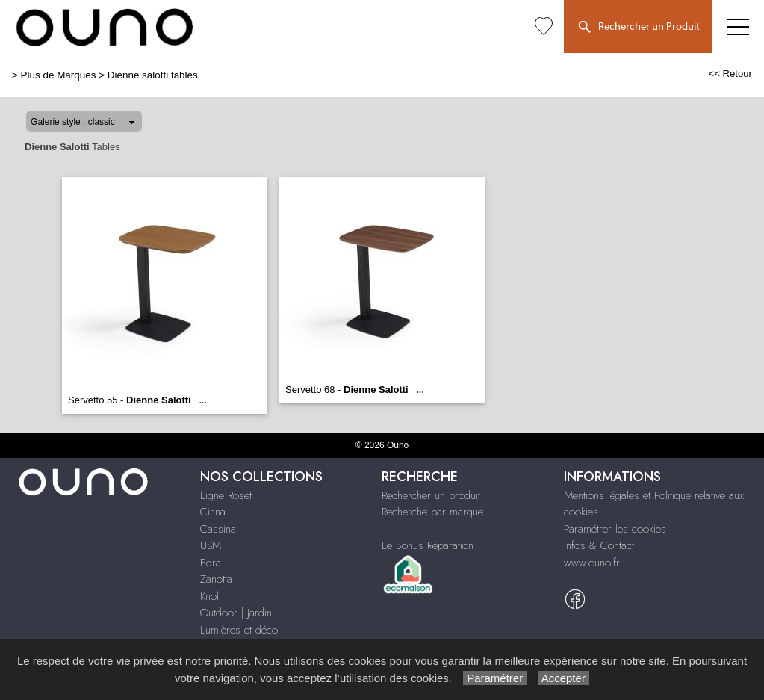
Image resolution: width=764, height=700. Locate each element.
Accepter (563, 678)
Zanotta (216, 579)
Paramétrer (495, 678)
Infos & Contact (599, 545)
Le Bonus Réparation (428, 545)
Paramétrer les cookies (615, 529)
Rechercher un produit (431, 495)
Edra (211, 563)
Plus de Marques (59, 75)
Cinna (213, 512)
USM (211, 545)
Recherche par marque (432, 512)
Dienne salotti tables (153, 75)
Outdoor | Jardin (236, 613)
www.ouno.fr (592, 563)
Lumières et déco (239, 630)
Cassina (218, 529)
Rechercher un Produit (638, 28)
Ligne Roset (226, 495)
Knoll (211, 596)
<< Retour (730, 74)
